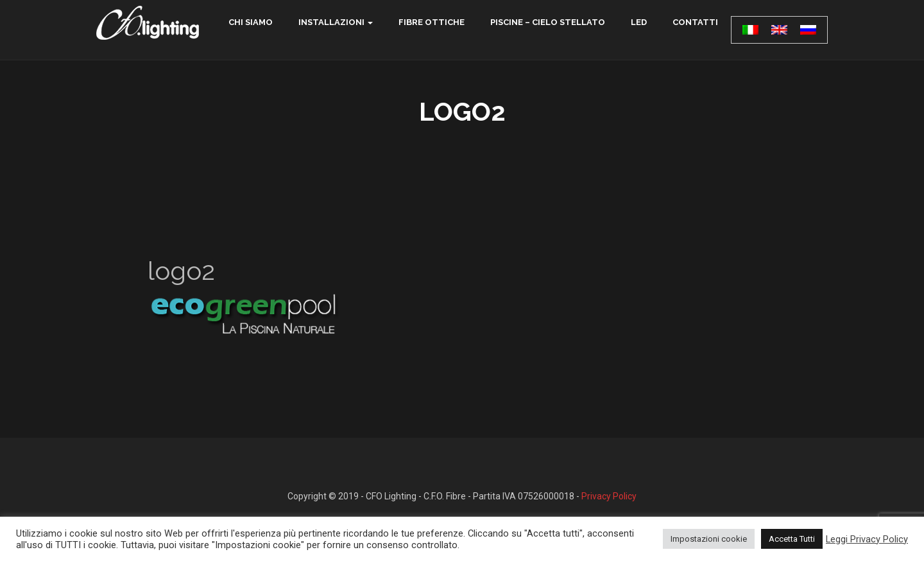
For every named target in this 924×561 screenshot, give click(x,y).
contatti (695, 22)
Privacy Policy (609, 496)
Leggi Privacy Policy (867, 539)
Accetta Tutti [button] (792, 539)
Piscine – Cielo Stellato (548, 22)
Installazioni (331, 22)
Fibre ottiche (432, 22)
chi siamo (251, 22)
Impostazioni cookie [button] (709, 539)
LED (639, 22)
